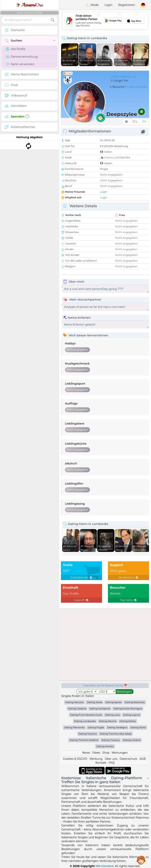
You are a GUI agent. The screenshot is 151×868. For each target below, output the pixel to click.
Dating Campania (100, 708)
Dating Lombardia (85, 721)
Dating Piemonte (74, 727)
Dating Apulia (114, 702)
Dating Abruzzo (75, 702)
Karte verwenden (20, 64)
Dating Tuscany (111, 740)
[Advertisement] (105, 21)
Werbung (96, 759)
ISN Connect (105, 866)
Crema (109, 157)
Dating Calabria (77, 708)
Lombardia (122, 157)
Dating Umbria (132, 740)
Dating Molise (128, 721)
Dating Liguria (132, 715)
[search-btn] (52, 20)
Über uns (111, 759)
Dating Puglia (96, 727)
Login (109, 5)
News (86, 753)
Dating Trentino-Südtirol (84, 740)
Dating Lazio (112, 715)
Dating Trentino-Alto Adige (116, 734)
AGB (142, 759)
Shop (106, 753)
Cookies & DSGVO (75, 759)
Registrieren (127, 5)
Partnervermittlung (22, 57)
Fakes (96, 753)
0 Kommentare (137, 87)
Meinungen (120, 753)
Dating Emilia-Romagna (128, 708)
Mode (92, 5)
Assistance (141, 860)
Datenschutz (128, 759)
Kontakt (101, 763)
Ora (29, 5)
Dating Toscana (88, 734)
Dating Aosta (95, 702)
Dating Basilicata (135, 702)
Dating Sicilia (138, 727)
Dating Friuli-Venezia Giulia (86, 715)
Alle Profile (15, 49)
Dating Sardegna (117, 727)
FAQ (111, 763)
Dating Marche (108, 721)
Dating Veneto (105, 746)
